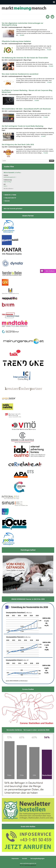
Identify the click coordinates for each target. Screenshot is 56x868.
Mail (48, 17)
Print (52, 17)
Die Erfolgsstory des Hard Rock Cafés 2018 (18, 145)
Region (7, 201)
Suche (52, 161)
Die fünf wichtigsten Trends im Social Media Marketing (22, 126)
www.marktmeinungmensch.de (28, 863)
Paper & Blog (8, 182)
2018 (6, 186)
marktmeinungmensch (24, 8)
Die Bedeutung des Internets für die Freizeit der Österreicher (25, 58)
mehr (23, 35)
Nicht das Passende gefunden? (13, 209)
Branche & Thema (10, 195)
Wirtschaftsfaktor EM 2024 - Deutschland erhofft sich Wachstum (26, 109)
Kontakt (25, 859)
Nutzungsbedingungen (37, 859)
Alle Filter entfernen (9, 189)
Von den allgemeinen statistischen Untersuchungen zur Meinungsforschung (23, 24)
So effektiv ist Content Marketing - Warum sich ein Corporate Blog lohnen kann (27, 91)
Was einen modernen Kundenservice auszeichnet (20, 74)
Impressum (15, 859)
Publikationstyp (10, 198)
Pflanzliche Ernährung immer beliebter (16, 41)
